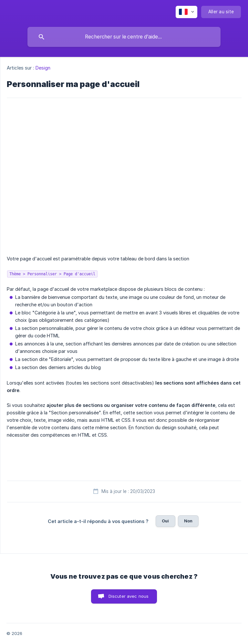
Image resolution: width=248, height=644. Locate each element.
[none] (186, 12)
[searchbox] (124, 37)
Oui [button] (165, 521)
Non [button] (188, 521)
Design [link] (43, 68)
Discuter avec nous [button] (129, 596)
